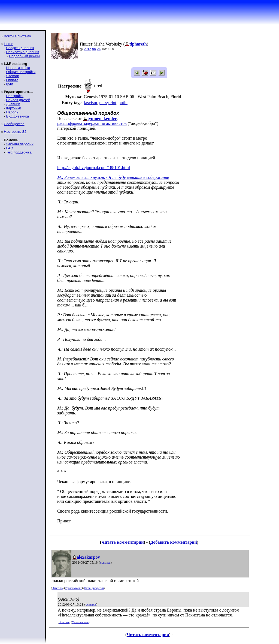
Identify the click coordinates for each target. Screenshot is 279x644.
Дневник (13, 104)
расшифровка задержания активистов (92, 123)
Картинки (13, 108)
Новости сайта (18, 68)
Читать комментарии (122, 542)
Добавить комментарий (173, 542)
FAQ (10, 148)
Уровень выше (73, 588)
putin (123, 103)
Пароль (12, 112)
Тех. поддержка (19, 152)
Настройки (15, 96)
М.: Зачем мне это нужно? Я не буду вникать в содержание (113, 177)
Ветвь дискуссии (94, 588)
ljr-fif (9, 84)
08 (94, 49)
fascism (90, 103)
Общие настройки (21, 72)
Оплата (12, 80)
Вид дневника (17, 116)
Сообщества (14, 124)
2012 (87, 49)
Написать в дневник (22, 52)
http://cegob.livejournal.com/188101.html (94, 168)
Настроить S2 (15, 132)
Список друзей (18, 100)
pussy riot (108, 103)
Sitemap (13, 76)
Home (9, 44)
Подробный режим (24, 56)
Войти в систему (17, 36)
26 (99, 49)
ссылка (105, 562)
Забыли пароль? (20, 144)
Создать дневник (20, 48)
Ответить (57, 588)
